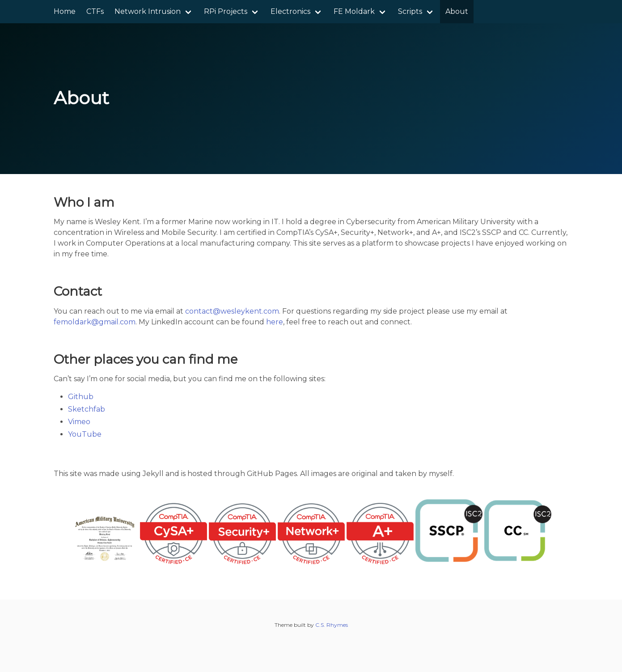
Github (81, 397)
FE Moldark (354, 11)
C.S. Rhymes (332, 625)
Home (65, 11)
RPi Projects (226, 11)
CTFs (95, 11)
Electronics (290, 11)
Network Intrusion (148, 11)
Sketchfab (87, 409)
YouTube (85, 434)
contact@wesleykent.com (232, 311)
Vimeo (79, 422)
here (275, 322)
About (457, 11)
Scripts (410, 11)
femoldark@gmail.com (95, 322)
